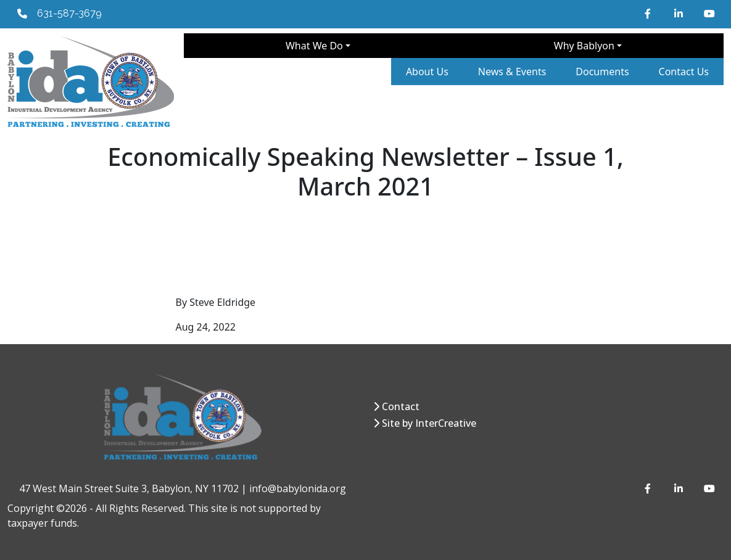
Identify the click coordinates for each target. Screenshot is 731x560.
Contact (401, 406)
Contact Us (684, 72)
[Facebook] (650, 14)
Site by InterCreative (429, 423)
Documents (602, 72)
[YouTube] (709, 14)
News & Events (512, 72)
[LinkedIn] (679, 14)
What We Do (314, 46)
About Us (427, 72)
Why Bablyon (584, 46)
